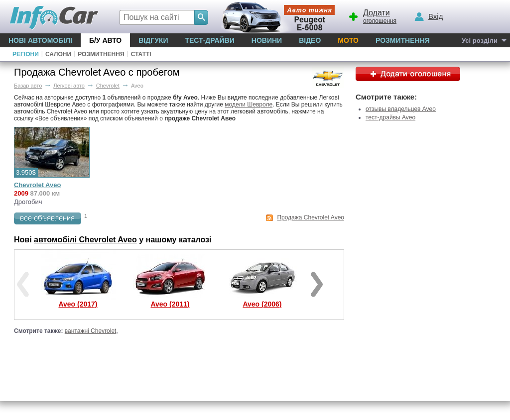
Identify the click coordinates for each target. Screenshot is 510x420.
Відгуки (153, 40)
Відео (310, 40)
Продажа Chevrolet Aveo (311, 217)
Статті (141, 54)
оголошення (372, 15)
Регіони (26, 54)
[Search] (201, 17)
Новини (267, 40)
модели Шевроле (249, 105)
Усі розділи (480, 41)
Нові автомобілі (40, 40)
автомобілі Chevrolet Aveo (85, 240)
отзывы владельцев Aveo (401, 109)
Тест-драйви (209, 40)
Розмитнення (403, 40)
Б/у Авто (105, 40)
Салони (58, 54)
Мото (348, 40)
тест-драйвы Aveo (390, 117)
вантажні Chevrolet (91, 331)
